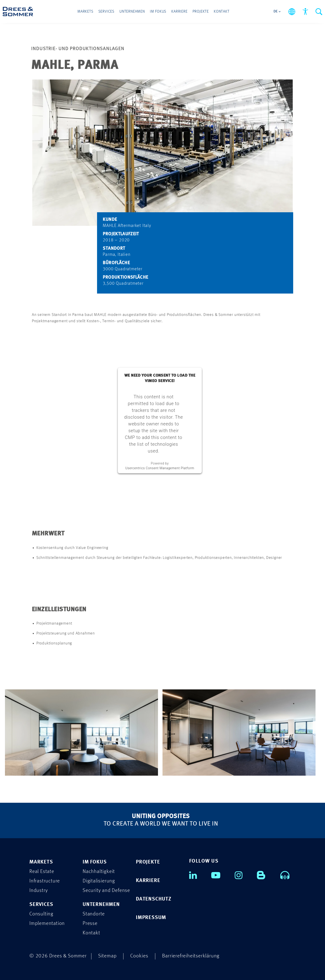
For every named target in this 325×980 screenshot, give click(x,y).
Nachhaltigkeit (99, 871)
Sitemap (107, 956)
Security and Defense (106, 890)
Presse (90, 923)
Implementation (47, 923)
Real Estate (42, 871)
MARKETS (41, 862)
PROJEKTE (148, 862)
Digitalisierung (99, 881)
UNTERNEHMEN (101, 904)
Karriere (179, 12)
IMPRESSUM (151, 918)
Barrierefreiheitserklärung (191, 956)
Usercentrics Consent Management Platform (160, 468)
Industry (38, 890)
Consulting (41, 914)
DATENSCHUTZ (154, 899)
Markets (85, 12)
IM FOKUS (95, 862)
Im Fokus (158, 12)
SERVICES (41, 904)
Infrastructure (45, 881)
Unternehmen (132, 12)
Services (106, 12)
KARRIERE (148, 881)
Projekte (201, 12)
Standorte (94, 914)
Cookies (139, 956)
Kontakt (222, 12)
